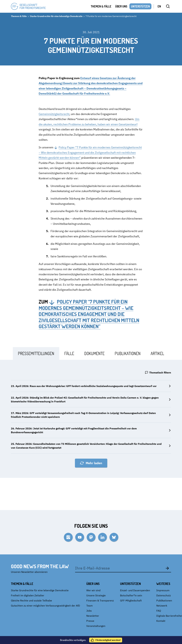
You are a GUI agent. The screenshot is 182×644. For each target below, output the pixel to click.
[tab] (36, 353)
